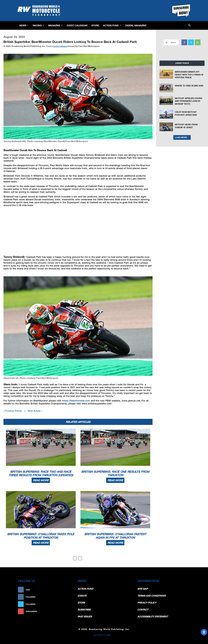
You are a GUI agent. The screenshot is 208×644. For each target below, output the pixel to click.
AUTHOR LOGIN (102, 635)
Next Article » (35, 411)
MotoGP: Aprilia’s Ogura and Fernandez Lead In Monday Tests (188, 101)
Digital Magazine (136, 25)
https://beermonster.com (76, 401)
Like (69, 590)
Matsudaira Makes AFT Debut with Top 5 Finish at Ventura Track (189, 75)
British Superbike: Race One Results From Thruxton (115, 473)
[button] (189, 26)
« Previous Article (13, 411)
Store (95, 25)
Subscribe (66, 611)
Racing (38, 25)
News (24, 25)
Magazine (55, 25)
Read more (41, 480)
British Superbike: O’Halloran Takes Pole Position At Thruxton (41, 536)
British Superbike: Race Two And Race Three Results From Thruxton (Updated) (41, 473)
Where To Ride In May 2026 (189, 86)
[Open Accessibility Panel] (204, 632)
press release (61, 46)
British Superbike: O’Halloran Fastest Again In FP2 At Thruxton (115, 536)
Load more (182, 137)
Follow (67, 597)
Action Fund (112, 25)
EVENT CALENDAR (77, 25)
